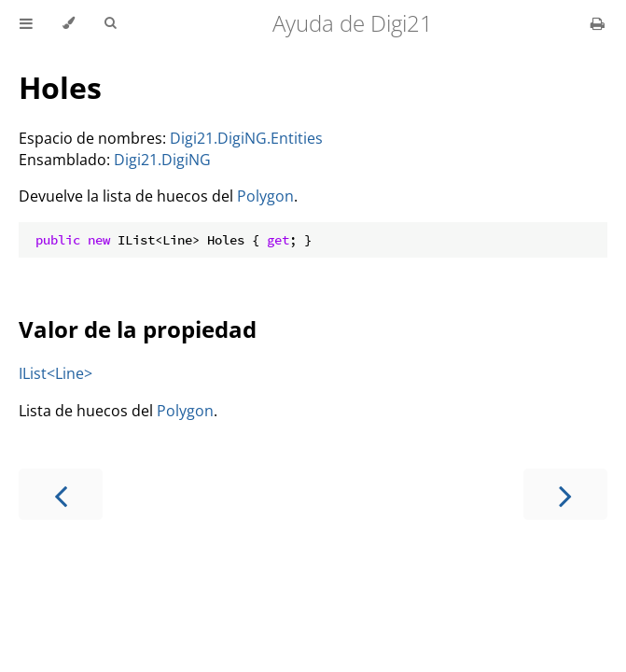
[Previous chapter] (61, 494)
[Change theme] (69, 23)
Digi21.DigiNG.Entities (246, 138)
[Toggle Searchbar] (110, 23)
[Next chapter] (565, 494)
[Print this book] (598, 23)
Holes (60, 87)
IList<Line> (56, 373)
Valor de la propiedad (138, 329)
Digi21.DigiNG (162, 160)
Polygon (265, 196)
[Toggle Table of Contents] (26, 23)
